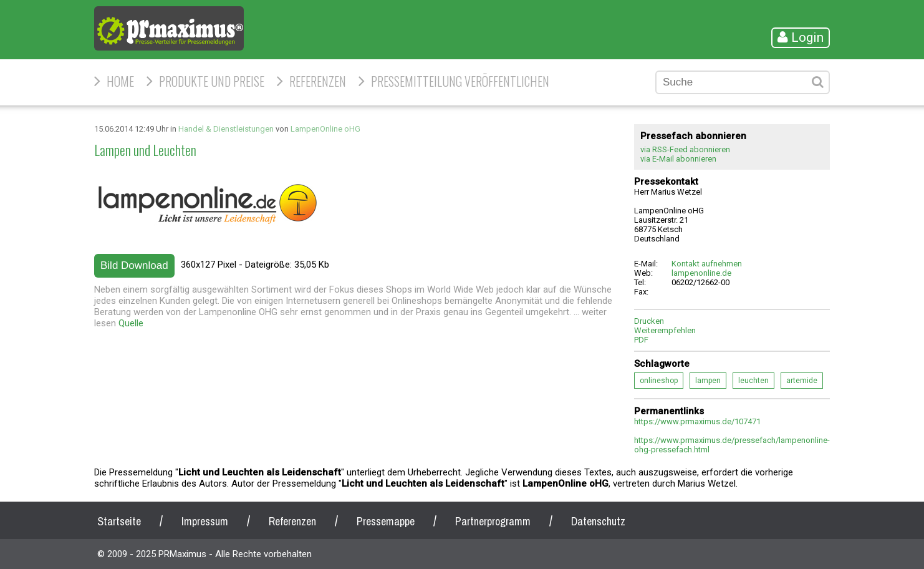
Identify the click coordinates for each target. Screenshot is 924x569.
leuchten (753, 381)
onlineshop (659, 381)
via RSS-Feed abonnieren (685, 149)
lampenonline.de (701, 273)
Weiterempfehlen (665, 330)
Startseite (119, 521)
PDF (641, 340)
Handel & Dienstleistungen (226, 129)
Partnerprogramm (493, 521)
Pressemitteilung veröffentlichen (460, 81)
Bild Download (134, 265)
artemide (802, 381)
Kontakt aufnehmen (707, 264)
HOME (120, 81)
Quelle (131, 323)
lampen (708, 381)
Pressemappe (386, 521)
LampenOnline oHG (325, 129)
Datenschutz (598, 521)
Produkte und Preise (212, 81)
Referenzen (318, 81)
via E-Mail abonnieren (678, 159)
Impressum (205, 521)
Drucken (649, 321)
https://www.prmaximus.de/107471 (697, 421)
